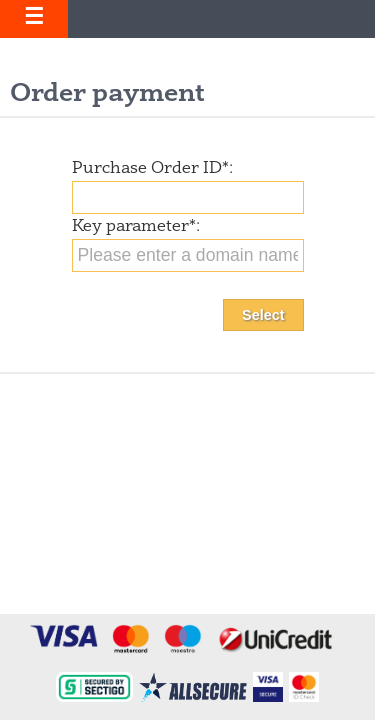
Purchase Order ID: (152, 169)
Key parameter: (136, 227)
